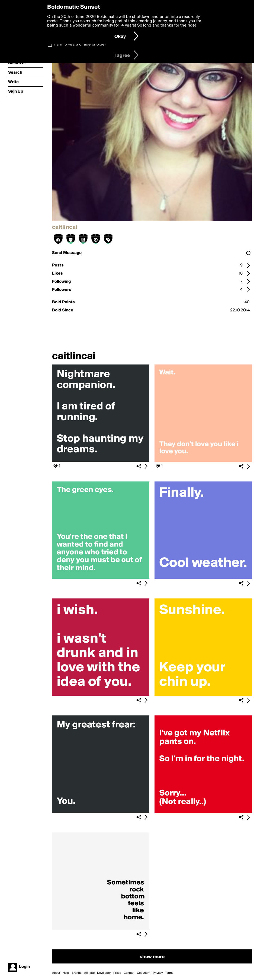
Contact (129, 973)
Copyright (144, 973)
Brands (77, 973)
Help (66, 973)
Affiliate (89, 973)
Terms (169, 973)
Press (117, 973)
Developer (104, 973)
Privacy (158, 973)
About (56, 973)
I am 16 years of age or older (80, 44)
